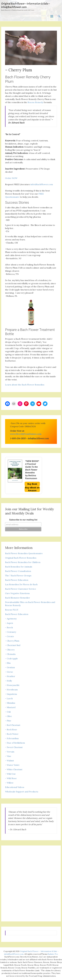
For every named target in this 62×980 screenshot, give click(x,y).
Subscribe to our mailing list (23, 520)
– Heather (10, 676)
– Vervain (10, 752)
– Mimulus (10, 703)
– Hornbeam (11, 690)
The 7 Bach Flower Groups (18, 576)
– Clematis (10, 654)
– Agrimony (11, 619)
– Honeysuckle (12, 685)
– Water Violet (12, 765)
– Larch (9, 698)
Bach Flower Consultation (18, 571)
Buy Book (32, 484)
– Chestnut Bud (13, 645)
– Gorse (9, 672)
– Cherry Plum (12, 641)
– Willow (9, 783)
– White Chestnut (14, 769)
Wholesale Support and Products (22, 792)
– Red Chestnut (13, 725)
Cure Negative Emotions (17, 593)
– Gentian (10, 667)
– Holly (9, 681)
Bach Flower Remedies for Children (23, 562)
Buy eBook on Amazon (32, 489)
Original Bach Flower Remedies (21, 558)
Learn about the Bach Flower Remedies (25, 385)
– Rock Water (12, 734)
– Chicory (10, 650)
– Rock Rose (11, 729)
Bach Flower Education (17, 580)
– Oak (8, 712)
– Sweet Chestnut (14, 747)
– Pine (8, 721)
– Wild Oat (10, 774)
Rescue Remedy (35, 102)
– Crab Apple (11, 659)
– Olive (8, 716)
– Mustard (10, 707)
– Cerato (9, 636)
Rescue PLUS (12, 610)
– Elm (8, 663)
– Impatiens (11, 694)
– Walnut (9, 761)
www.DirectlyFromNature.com (26, 434)
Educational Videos (15, 787)
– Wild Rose (11, 778)
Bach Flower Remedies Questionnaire (24, 553)
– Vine (8, 756)
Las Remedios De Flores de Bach (21, 584)
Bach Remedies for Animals (19, 567)
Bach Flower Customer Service (21, 589)
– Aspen (9, 623)
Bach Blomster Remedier (18, 598)
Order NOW (11, 178)
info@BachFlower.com (42, 184)
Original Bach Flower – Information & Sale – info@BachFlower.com (25, 5)
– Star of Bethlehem (15, 743)
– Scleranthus (12, 738)
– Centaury (11, 632)
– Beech (9, 627)
